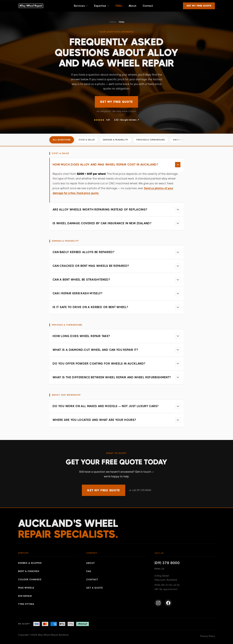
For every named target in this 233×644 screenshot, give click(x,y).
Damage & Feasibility (116, 140)
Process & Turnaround (151, 140)
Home (113, 22)
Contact (148, 6)
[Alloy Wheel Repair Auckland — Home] (31, 6)
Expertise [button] (102, 6)
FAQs (119, 6)
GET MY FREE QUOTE (199, 6)
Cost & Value (87, 140)
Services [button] (81, 6)
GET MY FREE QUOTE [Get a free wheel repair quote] (116, 102)
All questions (62, 140)
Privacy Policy (208, 636)
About (133, 6)
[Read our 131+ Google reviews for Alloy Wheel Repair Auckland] (116, 120)
